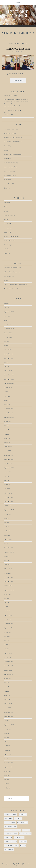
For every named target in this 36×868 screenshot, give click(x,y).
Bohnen (6, 211)
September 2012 (9, 725)
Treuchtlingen (11, 845)
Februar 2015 (8, 615)
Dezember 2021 (9, 354)
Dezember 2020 (9, 375)
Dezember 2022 (9, 329)
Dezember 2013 (9, 662)
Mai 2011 (6, 784)
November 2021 (9, 358)
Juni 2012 (7, 737)
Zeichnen (7, 253)
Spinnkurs (7, 249)
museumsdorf (11, 834)
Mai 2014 (7, 640)
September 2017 (9, 510)
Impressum (7, 180)
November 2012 (9, 716)
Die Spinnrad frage (10, 171)
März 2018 (7, 489)
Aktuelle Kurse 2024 (10, 133)
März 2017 (7, 535)
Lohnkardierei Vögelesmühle (13, 272)
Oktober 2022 (8, 333)
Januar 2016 (7, 573)
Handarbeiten (8, 224)
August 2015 (8, 594)
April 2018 (7, 485)
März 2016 (7, 565)
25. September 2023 (18, 52)
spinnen (8, 838)
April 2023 (7, 320)
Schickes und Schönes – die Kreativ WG (16, 285)
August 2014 (8, 632)
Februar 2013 (8, 704)
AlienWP (18, 866)
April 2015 (7, 607)
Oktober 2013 (8, 670)
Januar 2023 (8, 324)
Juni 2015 (7, 598)
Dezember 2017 (9, 497)
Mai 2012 (6, 742)
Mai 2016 (6, 560)
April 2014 (7, 645)
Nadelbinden (25, 834)
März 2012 (7, 750)
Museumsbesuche (10, 241)
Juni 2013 (7, 687)
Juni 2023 (7, 316)
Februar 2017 (8, 539)
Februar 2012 (8, 754)
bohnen (18, 818)
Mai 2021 (6, 367)
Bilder (24, 44)
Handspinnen (8, 228)
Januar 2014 (7, 657)
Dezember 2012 (9, 712)
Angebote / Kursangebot (11, 129)
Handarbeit (23, 822)
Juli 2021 (6, 362)
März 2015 (7, 611)
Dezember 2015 (9, 577)
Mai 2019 (6, 434)
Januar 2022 (8, 350)
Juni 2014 (7, 636)
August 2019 (8, 421)
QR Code (7, 150)
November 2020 (9, 379)
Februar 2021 (8, 371)
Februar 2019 (8, 447)
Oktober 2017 (8, 506)
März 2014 (7, 649)
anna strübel (11, 814)
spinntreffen (11, 842)
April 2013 (7, 695)
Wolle (23, 845)
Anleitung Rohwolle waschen (13, 154)
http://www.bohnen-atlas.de (12, 268)
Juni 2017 (7, 523)
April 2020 (7, 400)
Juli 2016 (6, 556)
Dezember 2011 (8, 763)
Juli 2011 (6, 775)
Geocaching (8, 146)
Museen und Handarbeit (11, 236)
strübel (23, 842)
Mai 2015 (6, 603)
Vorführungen (8, 245)
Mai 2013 (6, 691)
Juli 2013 (6, 683)
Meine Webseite (9, 276)
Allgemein (14, 44)
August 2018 (8, 472)
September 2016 (9, 552)
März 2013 (7, 700)
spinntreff (19, 838)
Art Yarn (9, 818)
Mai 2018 (6, 480)
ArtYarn (23, 814)
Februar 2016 (8, 569)
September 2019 (9, 417)
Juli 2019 (6, 426)
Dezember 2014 (9, 624)
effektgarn (10, 822)
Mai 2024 (7, 308)
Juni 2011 (7, 780)
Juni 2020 (7, 396)
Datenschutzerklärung (11, 163)
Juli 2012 (6, 733)
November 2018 (9, 459)
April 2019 (7, 438)
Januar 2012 (7, 759)
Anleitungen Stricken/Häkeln (13, 142)
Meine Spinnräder (9, 184)
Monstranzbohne (13, 830)
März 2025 (7, 303)
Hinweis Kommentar (10, 175)
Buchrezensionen (9, 215)
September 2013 (9, 674)
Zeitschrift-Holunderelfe (11, 289)
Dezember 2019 (9, 409)
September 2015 (9, 590)
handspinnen (11, 826)
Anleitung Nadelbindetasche (13, 137)
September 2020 (9, 383)
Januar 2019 (7, 451)
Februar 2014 (8, 653)
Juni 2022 (7, 341)
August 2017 (8, 514)
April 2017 (7, 531)
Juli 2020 (7, 392)
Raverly (6, 280)
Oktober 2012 (8, 721)
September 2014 (9, 628)
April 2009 (7, 788)
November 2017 (9, 501)
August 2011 (7, 771)
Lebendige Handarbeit (18, 13)
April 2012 (7, 746)
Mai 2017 (6, 527)
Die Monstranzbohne (10, 167)
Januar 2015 (7, 619)
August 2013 (8, 678)
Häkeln (6, 219)
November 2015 (9, 581)
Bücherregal (8, 159)
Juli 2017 (6, 518)
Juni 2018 (7, 476)
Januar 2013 (7, 708)
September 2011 (9, 767)
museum (26, 830)
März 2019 (7, 442)
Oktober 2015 (8, 586)
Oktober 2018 (8, 464)
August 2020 (8, 388)
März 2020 (7, 404)
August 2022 (8, 337)
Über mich (7, 188)
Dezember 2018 (9, 455)
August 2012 (8, 729)
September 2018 (9, 468)
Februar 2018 (8, 493)
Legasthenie (8, 232)
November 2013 (9, 666)
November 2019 (9, 413)
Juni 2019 (7, 430)
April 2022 (7, 345)
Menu (19, 2)
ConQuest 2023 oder (18, 48)
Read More (20, 81)
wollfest (9, 849)
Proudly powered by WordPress (12, 864)
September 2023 (9, 312)
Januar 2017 (7, 544)
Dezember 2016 (9, 548)
